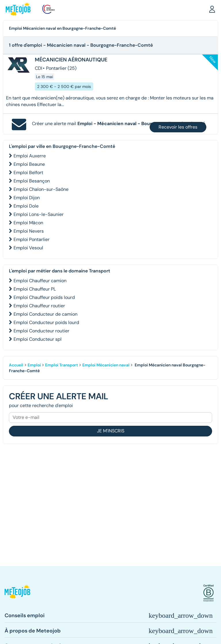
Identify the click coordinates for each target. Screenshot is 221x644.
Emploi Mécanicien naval (106, 365)
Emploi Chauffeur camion (40, 281)
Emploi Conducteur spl (38, 339)
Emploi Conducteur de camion (45, 314)
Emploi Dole (26, 206)
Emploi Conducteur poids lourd (46, 322)
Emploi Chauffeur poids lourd (44, 297)
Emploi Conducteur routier (41, 331)
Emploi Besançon (32, 181)
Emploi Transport (62, 365)
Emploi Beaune (29, 164)
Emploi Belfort (28, 173)
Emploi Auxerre (30, 156)
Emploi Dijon (27, 198)
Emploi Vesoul (28, 248)
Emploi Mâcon (28, 223)
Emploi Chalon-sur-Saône (41, 189)
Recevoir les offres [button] (178, 127)
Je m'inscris (111, 431)
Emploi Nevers (29, 231)
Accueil (16, 365)
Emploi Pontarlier (32, 239)
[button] (212, 9)
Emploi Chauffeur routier (39, 306)
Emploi (34, 365)
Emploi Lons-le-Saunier (39, 214)
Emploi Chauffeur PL (35, 289)
